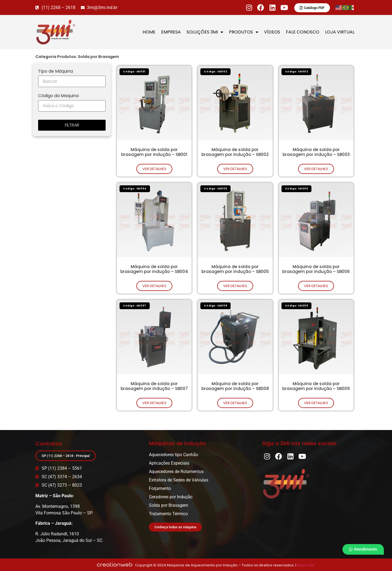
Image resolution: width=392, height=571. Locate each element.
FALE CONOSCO (303, 32)
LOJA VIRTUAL (340, 32)
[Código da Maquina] (72, 106)
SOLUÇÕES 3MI (205, 32)
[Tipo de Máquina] (72, 81)
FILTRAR (72, 125)
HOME (149, 32)
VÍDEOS (272, 32)
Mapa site (306, 565)
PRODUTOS (244, 32)
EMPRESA (171, 32)
